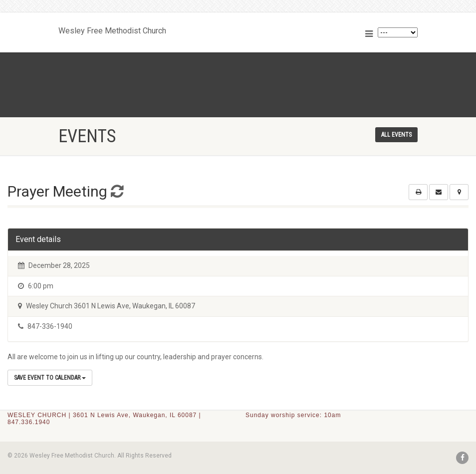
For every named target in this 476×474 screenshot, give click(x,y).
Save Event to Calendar (50, 378)
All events (396, 135)
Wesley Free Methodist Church (112, 28)
